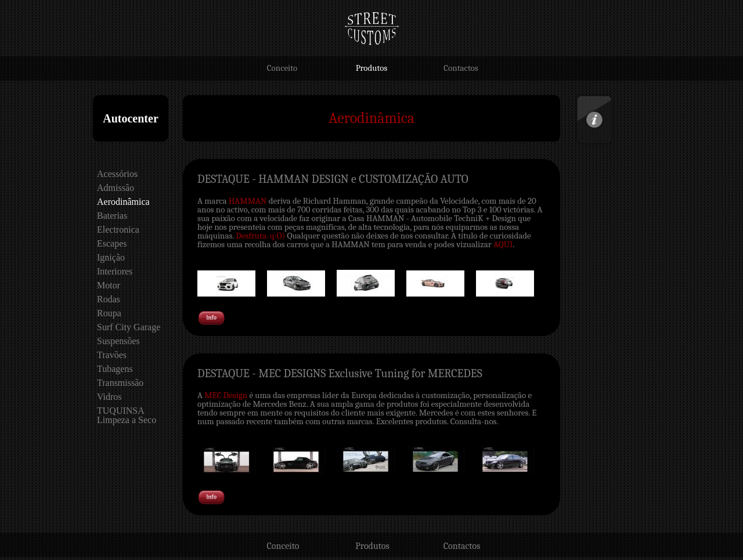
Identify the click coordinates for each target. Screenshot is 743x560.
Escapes (112, 243)
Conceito (282, 68)
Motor (109, 285)
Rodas (109, 299)
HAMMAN (248, 201)
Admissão (116, 188)
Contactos (461, 68)
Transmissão (120, 383)
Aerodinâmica (123, 202)
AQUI (503, 244)
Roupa (109, 313)
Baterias (112, 216)
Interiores (115, 271)
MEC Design (226, 395)
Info (583, 98)
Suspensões (118, 341)
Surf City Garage (129, 327)
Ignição (111, 257)
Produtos (372, 68)
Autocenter (131, 118)
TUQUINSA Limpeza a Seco (127, 415)
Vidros (109, 397)
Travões (112, 355)
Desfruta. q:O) (260, 236)
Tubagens (115, 369)
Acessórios (117, 174)
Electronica (118, 230)
